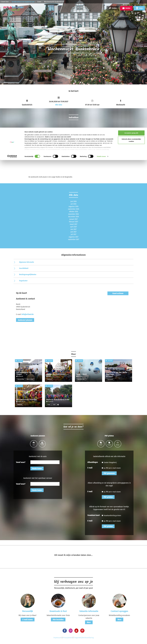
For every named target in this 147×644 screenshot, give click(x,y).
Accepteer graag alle (131, 5)
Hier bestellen (58, 620)
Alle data (59, 105)
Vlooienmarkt (110, 379)
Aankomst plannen (25, 320)
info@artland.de (28, 314)
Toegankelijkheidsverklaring (84, 638)
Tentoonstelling (21, 379)
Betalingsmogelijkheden (28, 274)
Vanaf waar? (21, 462)
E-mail (90, 468)
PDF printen (108, 497)
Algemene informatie (27, 262)
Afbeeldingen (93, 462)
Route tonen (37, 468)
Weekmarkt (50, 379)
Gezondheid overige (82, 379)
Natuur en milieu (31, 379)
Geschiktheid (24, 268)
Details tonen (101, 28)
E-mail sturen (28, 620)
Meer (89, 622)
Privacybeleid (68, 638)
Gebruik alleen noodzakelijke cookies (131, 12)
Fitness (49, 405)
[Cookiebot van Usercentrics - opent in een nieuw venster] (12, 29)
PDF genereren (109, 473)
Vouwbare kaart (94, 515)
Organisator (23, 281)
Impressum (57, 638)
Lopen (55, 405)
